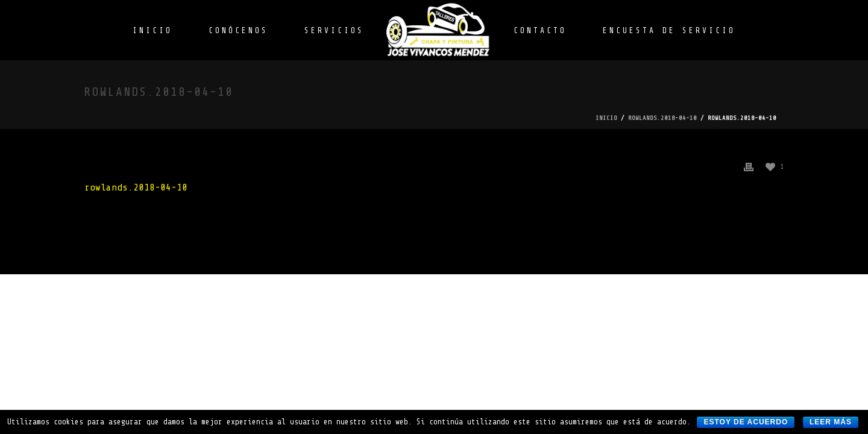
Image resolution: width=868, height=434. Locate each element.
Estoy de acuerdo (746, 422)
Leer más (831, 422)
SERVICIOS (334, 30)
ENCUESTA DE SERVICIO (669, 30)
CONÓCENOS (238, 30)
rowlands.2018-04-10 (662, 118)
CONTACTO (540, 30)
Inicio (606, 118)
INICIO (153, 30)
